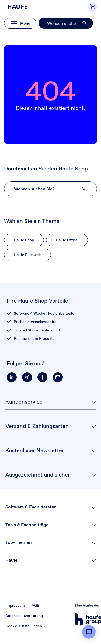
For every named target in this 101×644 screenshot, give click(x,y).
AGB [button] (35, 605)
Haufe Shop (24, 240)
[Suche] (66, 23)
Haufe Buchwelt (27, 255)
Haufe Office (67, 240)
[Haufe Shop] (28, 7)
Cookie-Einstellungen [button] (24, 626)
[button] (85, 23)
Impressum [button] (15, 605)
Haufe (11, 560)
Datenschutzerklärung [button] (24, 616)
